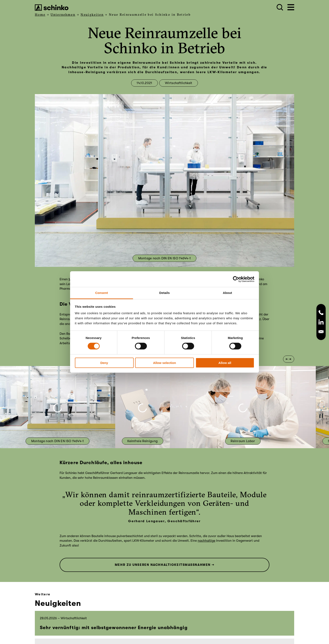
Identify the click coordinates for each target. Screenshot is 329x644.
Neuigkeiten (92, 15)
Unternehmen (63, 15)
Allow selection (164, 363)
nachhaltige (206, 541)
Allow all (225, 363)
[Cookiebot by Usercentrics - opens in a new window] (236, 279)
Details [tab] (164, 293)
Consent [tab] (102, 293)
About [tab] (227, 293)
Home (40, 15)
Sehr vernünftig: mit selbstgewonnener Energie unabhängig (114, 628)
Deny (104, 363)
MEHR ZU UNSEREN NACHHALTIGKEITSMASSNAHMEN (163, 565)
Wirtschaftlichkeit (179, 83)
